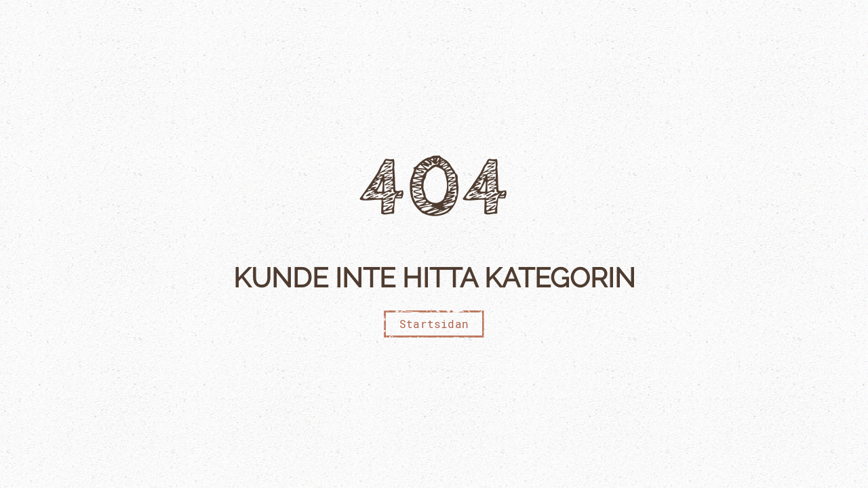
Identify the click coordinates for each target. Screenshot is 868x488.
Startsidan (434, 324)
